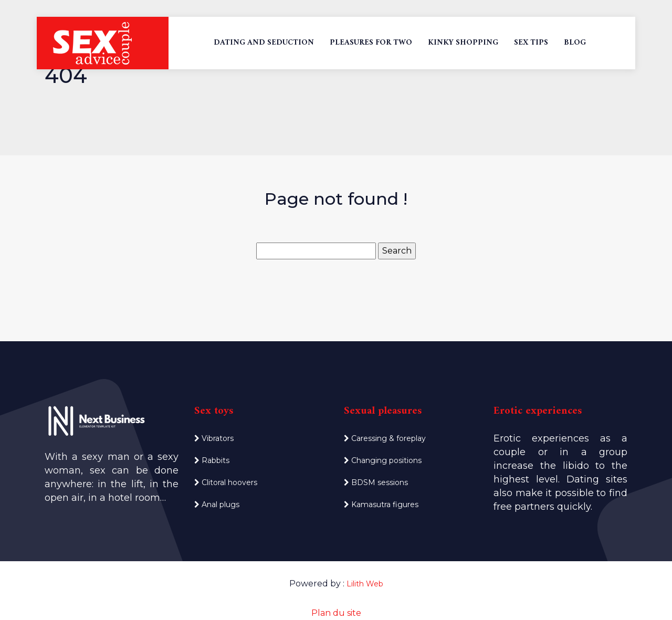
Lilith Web (365, 584)
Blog (575, 43)
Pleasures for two (371, 43)
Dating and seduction (264, 43)
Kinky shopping (463, 43)
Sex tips (531, 43)
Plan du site (336, 613)
